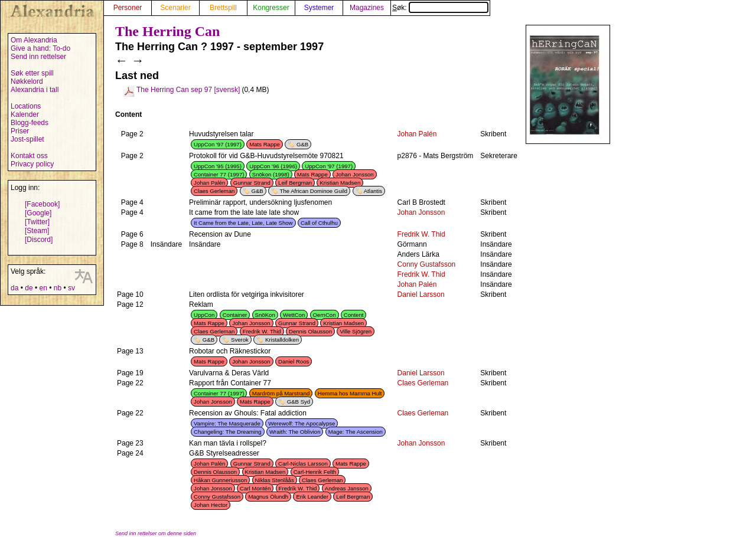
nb (58, 288)
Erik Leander (312, 497)
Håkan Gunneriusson (220, 480)
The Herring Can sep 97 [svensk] (188, 90)
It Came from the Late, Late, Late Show (243, 223)
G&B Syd (299, 402)
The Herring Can (167, 31)
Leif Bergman (295, 183)
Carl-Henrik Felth (315, 472)
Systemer (319, 8)
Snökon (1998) (271, 174)
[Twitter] (37, 222)
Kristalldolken (282, 340)
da (14, 288)
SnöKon (265, 315)
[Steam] (37, 231)
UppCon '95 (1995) (218, 166)
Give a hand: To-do (40, 48)
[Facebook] (42, 204)
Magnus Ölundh (268, 497)
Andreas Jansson (347, 488)
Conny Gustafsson (427, 264)
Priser (20, 131)
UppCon (204, 315)
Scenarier (175, 8)
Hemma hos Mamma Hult (350, 393)
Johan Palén (417, 134)
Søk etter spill (32, 73)
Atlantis (373, 191)
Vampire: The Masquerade (227, 423)
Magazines (367, 8)
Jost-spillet (27, 139)
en (43, 288)
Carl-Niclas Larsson (303, 464)
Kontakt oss (29, 156)
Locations (26, 106)
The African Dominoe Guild (314, 191)
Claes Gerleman (214, 191)
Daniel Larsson (421, 294)
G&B (302, 144)
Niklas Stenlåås (275, 480)
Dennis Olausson (310, 331)
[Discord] (39, 240)
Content (354, 315)
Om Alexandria (34, 40)
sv (71, 288)
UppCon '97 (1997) (218, 144)
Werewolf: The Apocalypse (302, 423)
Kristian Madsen (340, 183)
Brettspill (223, 8)
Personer (128, 8)
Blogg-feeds (30, 123)
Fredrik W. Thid (421, 234)
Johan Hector (211, 505)
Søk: (440, 8)
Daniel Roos (294, 361)
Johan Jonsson (355, 174)
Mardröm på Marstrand (281, 393)
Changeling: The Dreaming (227, 432)
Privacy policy (32, 164)
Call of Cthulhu (319, 223)
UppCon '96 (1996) (273, 166)
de (29, 288)
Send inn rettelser (38, 57)
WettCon (294, 315)
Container (235, 315)
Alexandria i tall (35, 90)
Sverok (240, 340)
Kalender (25, 114)
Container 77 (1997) (219, 174)
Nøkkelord (27, 81)
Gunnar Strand (252, 183)
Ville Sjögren (356, 331)
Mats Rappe (265, 144)
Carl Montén (255, 488)
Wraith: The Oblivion (295, 432)
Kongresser (271, 8)
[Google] (38, 213)
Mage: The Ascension (356, 432)
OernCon (325, 315)
